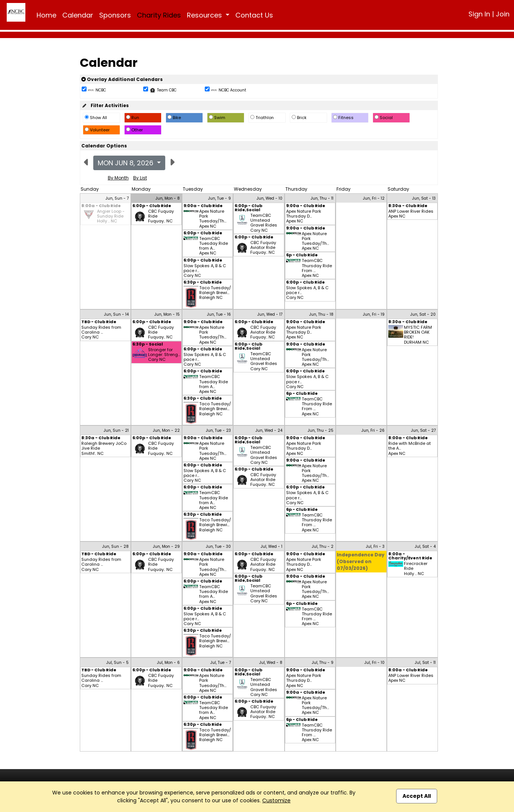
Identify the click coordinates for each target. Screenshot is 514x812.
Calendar (78, 15)
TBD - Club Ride (99, 322)
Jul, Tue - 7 (221, 663)
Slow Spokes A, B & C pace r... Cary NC (205, 271)
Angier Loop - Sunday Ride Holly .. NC (111, 216)
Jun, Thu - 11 (322, 198)
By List (140, 178)
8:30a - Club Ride (408, 206)
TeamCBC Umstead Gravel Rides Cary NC (264, 223)
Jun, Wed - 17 (270, 314)
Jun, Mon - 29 (166, 546)
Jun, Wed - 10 (269, 198)
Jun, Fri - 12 (374, 198)
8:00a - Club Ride (101, 206)
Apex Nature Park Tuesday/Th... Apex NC (213, 219)
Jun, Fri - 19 (374, 314)
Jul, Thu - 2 (323, 546)
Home (46, 15)
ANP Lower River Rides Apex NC (411, 214)
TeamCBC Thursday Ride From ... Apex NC (317, 268)
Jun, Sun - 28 (115, 546)
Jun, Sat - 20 (423, 314)
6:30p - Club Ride (203, 283)
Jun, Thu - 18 (321, 314)
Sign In (479, 14)
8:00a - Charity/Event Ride (410, 556)
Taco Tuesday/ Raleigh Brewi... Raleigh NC (215, 293)
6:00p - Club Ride (152, 206)
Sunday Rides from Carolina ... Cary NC (101, 332)
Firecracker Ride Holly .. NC (416, 569)
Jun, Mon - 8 (168, 198)
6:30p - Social (148, 345)
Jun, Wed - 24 (269, 430)
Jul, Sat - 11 (425, 663)
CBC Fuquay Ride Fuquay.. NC (161, 216)
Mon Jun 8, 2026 (126, 163)
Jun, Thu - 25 (321, 430)
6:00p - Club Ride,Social (248, 208)
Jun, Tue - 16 (219, 314)
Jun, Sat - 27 (423, 430)
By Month (118, 178)
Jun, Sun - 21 (116, 430)
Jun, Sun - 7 (117, 198)
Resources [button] (205, 15)
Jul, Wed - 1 (272, 546)
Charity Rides (159, 15)
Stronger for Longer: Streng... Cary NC (164, 355)
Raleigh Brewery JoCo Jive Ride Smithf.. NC (104, 449)
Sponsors (115, 15)
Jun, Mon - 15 (167, 314)
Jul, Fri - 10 (374, 663)
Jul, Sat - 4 (425, 546)
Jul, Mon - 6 (168, 663)
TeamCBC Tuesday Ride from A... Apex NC (214, 246)
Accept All (417, 796)
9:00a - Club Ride (203, 206)
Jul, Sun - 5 (117, 663)
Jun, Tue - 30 (218, 546)
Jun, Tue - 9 (220, 198)
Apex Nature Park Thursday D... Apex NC (304, 216)
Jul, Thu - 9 (323, 663)
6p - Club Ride (302, 255)
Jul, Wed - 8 (271, 663)
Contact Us (254, 15)
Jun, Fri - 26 (373, 430)
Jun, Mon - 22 (166, 430)
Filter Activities (105, 105)
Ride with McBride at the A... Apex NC (410, 449)
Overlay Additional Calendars (122, 79)
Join (503, 14)
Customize (276, 800)
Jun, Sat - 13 (424, 198)
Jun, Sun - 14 (116, 314)
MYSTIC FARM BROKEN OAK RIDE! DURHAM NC (418, 335)
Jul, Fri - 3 (375, 546)
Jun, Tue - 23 (218, 430)
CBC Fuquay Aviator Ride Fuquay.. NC (263, 248)
